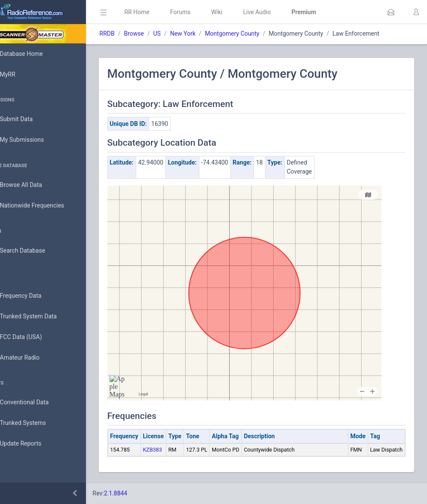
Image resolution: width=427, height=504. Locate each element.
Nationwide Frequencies (44, 206)
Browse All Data (33, 185)
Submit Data (29, 119)
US (181, 34)
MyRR (20, 74)
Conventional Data (37, 403)
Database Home (34, 54)
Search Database (35, 251)
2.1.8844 (140, 493)
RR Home (161, 12)
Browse (158, 34)
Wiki (241, 12)
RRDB (131, 34)
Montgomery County (256, 34)
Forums (204, 12)
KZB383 (177, 450)
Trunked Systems (35, 423)
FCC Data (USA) (33, 337)
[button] (391, 12)
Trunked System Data (41, 316)
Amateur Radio (32, 358)
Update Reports (33, 444)
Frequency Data (33, 296)
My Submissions (34, 140)
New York (207, 34)
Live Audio (281, 12)
